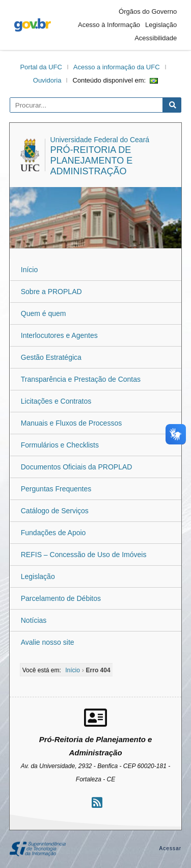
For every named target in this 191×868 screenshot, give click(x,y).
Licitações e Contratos (56, 401)
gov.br (33, 25)
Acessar (170, 848)
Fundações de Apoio (53, 533)
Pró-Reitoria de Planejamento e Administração (92, 161)
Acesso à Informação (109, 25)
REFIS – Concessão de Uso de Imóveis (84, 555)
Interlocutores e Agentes (59, 335)
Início (29, 270)
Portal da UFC (41, 67)
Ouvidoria (47, 80)
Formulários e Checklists (60, 445)
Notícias (34, 620)
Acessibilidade (156, 38)
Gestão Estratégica (51, 357)
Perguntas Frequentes (56, 489)
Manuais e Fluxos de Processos (71, 423)
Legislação (161, 25)
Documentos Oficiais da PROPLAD (77, 467)
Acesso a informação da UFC (117, 67)
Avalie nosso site (48, 642)
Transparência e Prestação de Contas (81, 379)
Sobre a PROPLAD (51, 292)
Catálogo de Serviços (55, 511)
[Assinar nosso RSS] (97, 803)
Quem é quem (44, 313)
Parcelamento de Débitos (61, 598)
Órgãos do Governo (148, 11)
